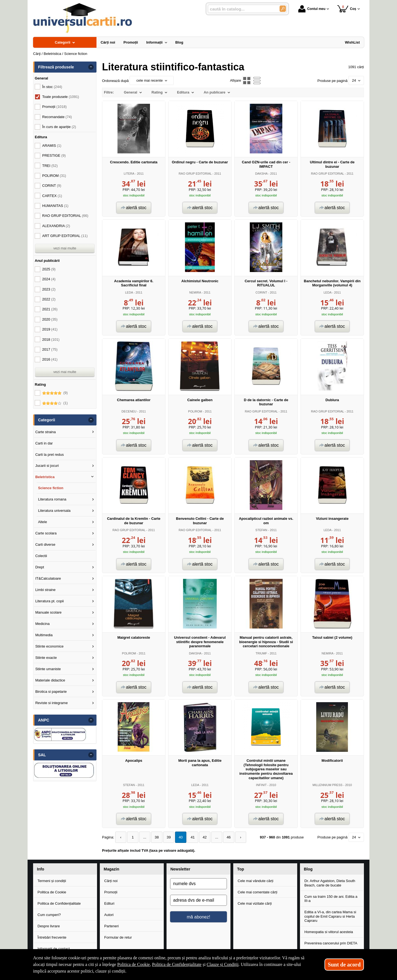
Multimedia (44, 635)
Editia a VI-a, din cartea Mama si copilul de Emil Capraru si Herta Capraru (330, 916)
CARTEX (52, 196)
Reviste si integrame (52, 703)
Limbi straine (45, 590)
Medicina (42, 624)
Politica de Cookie (52, 892)
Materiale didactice (50, 680)
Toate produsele (61, 97)
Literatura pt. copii (49, 601)
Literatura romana (52, 499)
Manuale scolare (48, 612)
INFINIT (261, 785)
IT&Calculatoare (48, 578)
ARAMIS (52, 146)
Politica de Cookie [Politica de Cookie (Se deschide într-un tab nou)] (133, 964)
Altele (43, 522)
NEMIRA (195, 292)
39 (167, 837)
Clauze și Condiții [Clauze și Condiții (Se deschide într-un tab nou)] (223, 964)
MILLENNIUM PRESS (327, 785)
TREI (50, 166)
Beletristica (45, 477)
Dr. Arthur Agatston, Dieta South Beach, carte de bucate (330, 883)
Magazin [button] (111, 869)
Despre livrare (49, 926)
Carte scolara (46, 533)
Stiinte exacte (46, 658)
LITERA (129, 174)
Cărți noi (111, 881)
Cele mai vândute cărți (255, 881)
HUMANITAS (55, 206)
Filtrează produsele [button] (56, 67)
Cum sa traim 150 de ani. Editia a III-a (331, 898)
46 (225, 837)
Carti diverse (45, 544)
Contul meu (312, 9)
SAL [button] (42, 755)
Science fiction (51, 488)
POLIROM (195, 411)
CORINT (261, 292)
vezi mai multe (65, 248)
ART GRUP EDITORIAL (65, 236)
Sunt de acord (344, 965)
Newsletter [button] (180, 869)
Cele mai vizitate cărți (255, 903)
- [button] (91, 67)
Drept (40, 567)
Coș (347, 9)
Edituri (109, 903)
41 (190, 837)
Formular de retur (118, 937)
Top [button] (241, 869)
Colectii (41, 556)
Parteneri (112, 926)
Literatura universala (54, 511)
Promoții (111, 892)
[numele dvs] (198, 884)
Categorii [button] (47, 420)
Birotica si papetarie (51, 692)
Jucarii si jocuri (47, 466)
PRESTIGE (54, 155)
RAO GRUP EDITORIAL (195, 174)
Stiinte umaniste (48, 669)
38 (155, 837)
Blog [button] (308, 869)
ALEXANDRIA (56, 226)
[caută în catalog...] (242, 9)
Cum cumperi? (49, 915)
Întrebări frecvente (52, 937)
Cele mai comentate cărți (257, 892)
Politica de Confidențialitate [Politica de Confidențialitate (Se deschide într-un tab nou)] (177, 964)
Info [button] (41, 869)
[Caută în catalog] (283, 9)
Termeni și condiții (52, 881)
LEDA (129, 292)
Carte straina (45, 432)
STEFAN (261, 530)
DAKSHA (261, 174)
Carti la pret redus (49, 455)
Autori (109, 915)
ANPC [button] (44, 720)
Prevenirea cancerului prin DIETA (331, 943)
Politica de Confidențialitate (59, 903)
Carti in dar (44, 443)
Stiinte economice (49, 646)
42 (202, 837)
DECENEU (129, 411)
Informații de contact (54, 948)
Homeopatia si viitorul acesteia (329, 932)
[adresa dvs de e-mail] (198, 900)
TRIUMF (261, 653)
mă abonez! (199, 917)
